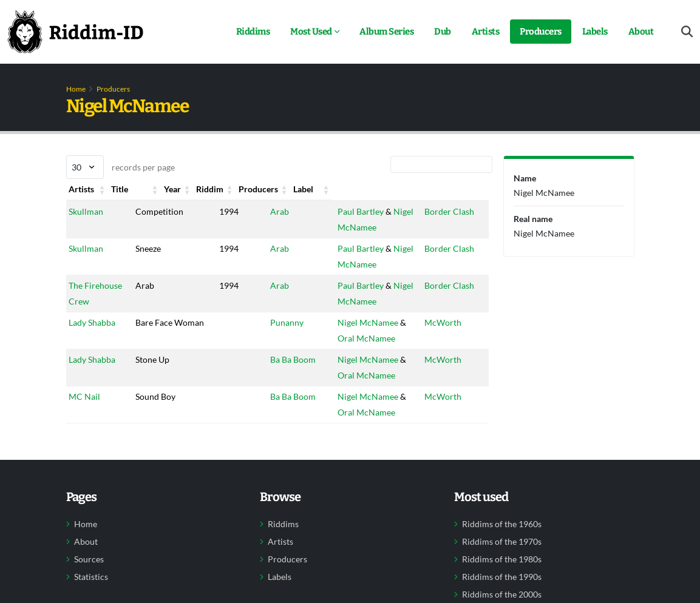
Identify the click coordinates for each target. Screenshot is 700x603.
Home (76, 89)
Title (149, 189)
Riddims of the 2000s (502, 595)
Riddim (269, 189)
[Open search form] (687, 32)
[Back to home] (75, 32)
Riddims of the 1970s (502, 542)
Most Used (311, 32)
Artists (486, 32)
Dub (443, 32)
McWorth (447, 322)
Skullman (86, 211)
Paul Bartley (354, 211)
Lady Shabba (92, 322)
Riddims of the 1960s (502, 524)
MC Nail (84, 396)
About (641, 32)
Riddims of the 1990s (502, 577)
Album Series (386, 32)
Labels (595, 32)
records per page (121, 167)
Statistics (91, 577)
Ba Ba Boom (278, 359)
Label (438, 189)
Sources (89, 559)
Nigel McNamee (361, 322)
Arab (265, 211)
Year (207, 189)
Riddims (253, 32)
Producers (541, 32)
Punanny (272, 322)
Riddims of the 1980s (502, 559)
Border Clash (453, 211)
